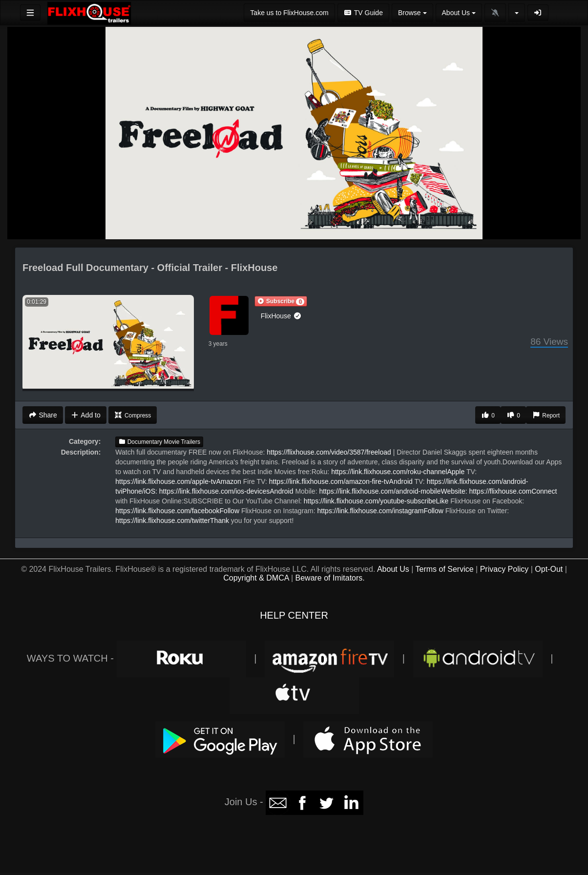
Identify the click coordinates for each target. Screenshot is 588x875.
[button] (281, 301)
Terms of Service (445, 569)
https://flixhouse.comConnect (513, 491)
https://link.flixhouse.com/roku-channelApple (398, 472)
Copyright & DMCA (256, 578)
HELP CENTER (294, 615)
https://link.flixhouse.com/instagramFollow (380, 511)
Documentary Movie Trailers (159, 442)
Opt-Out (549, 569)
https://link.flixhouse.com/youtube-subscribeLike (376, 501)
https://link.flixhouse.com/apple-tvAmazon (178, 481)
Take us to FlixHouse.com (289, 13)
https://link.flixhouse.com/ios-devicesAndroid (226, 491)
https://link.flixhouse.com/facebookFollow (177, 511)
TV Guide (363, 13)
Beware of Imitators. (330, 578)
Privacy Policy (504, 569)
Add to (86, 415)
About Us (393, 569)
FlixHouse (281, 316)
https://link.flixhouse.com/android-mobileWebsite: (393, 491)
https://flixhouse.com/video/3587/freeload (329, 452)
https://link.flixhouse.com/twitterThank (172, 521)
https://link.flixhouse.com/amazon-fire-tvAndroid (341, 481)
